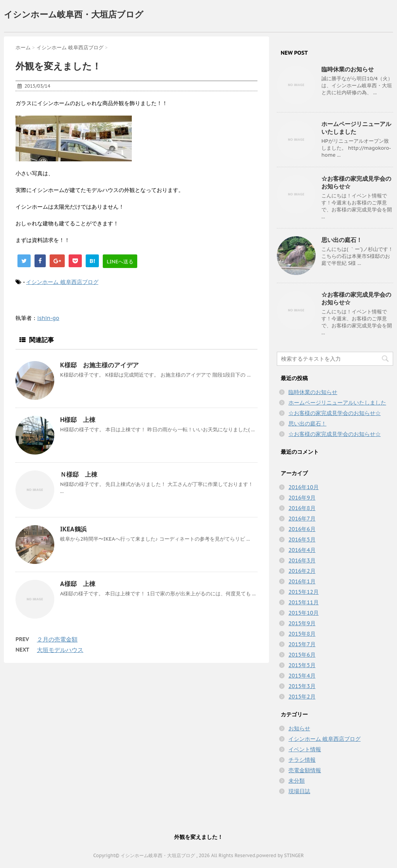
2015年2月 (302, 697)
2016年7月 (302, 519)
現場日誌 (299, 791)
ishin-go (48, 318)
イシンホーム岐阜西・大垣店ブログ (74, 14)
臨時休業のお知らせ (348, 69)
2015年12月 (304, 592)
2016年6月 (302, 529)
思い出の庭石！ (342, 240)
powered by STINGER (280, 855)
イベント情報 (305, 749)
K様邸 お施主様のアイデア (99, 365)
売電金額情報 (305, 770)
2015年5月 (302, 665)
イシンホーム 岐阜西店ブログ (62, 282)
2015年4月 (302, 676)
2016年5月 (302, 539)
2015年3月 (302, 686)
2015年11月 (304, 602)
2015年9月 (302, 623)
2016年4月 (302, 550)
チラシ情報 (302, 760)
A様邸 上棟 (78, 584)
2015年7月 (302, 644)
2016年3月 (302, 560)
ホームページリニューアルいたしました (337, 403)
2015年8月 (302, 634)
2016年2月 (302, 571)
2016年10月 (304, 487)
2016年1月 (302, 581)
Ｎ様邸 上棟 (79, 474)
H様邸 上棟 (78, 420)
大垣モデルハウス (60, 650)
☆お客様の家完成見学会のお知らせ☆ (335, 413)
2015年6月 (302, 655)
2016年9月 (302, 498)
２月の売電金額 (57, 639)
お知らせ (299, 728)
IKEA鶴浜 (73, 529)
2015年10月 (304, 613)
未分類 (297, 781)
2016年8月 (302, 508)
